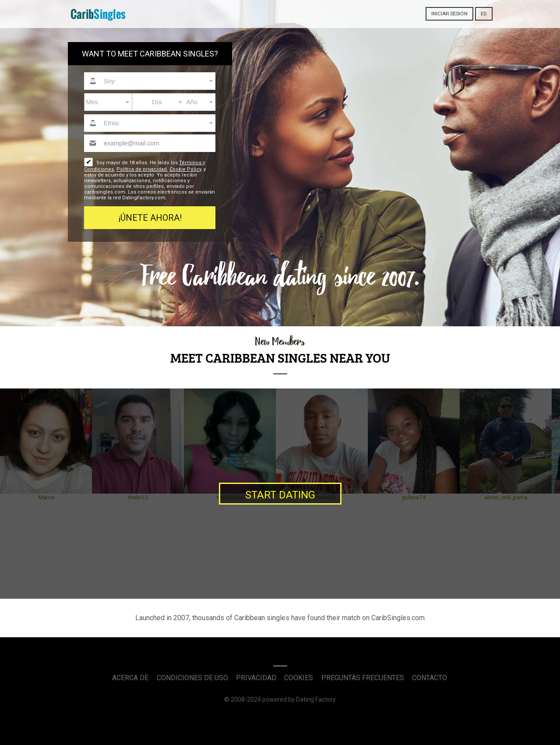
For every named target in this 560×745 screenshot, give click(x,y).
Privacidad (256, 678)
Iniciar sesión (449, 14)
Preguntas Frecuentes (363, 678)
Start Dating (280, 495)
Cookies (299, 678)
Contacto (430, 678)
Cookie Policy (185, 169)
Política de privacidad (142, 169)
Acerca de (130, 678)
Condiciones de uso (192, 678)
